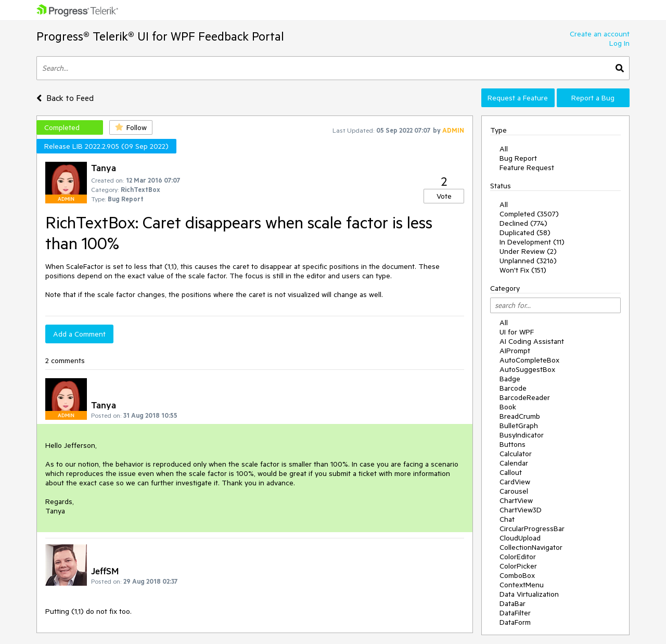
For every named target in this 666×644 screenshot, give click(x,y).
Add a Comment (79, 334)
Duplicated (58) (525, 233)
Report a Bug (593, 98)
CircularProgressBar (532, 529)
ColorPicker (518, 566)
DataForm (515, 622)
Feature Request (527, 168)
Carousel (514, 491)
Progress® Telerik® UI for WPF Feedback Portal (160, 36)
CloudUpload (520, 538)
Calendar (514, 463)
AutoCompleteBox (529, 360)
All (504, 149)
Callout (511, 472)
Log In (619, 43)
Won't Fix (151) (523, 270)
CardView (515, 482)
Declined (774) (523, 223)
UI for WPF (517, 332)
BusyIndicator (522, 435)
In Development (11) (532, 242)
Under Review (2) (528, 251)
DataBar (513, 603)
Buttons (513, 444)
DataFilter (515, 613)
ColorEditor (518, 557)
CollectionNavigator (531, 547)
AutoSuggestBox (527, 369)
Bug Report (518, 158)
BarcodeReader (525, 397)
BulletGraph (519, 426)
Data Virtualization (529, 594)
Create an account (600, 34)
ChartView (516, 500)
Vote (444, 196)
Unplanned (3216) (528, 261)
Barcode (513, 388)
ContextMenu (522, 585)
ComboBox (517, 575)
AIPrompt (515, 351)
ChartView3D (521, 510)
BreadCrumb (520, 416)
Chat (507, 519)
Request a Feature (518, 98)
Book (508, 407)
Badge (510, 379)
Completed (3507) (529, 214)
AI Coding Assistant (532, 341)
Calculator (516, 454)
